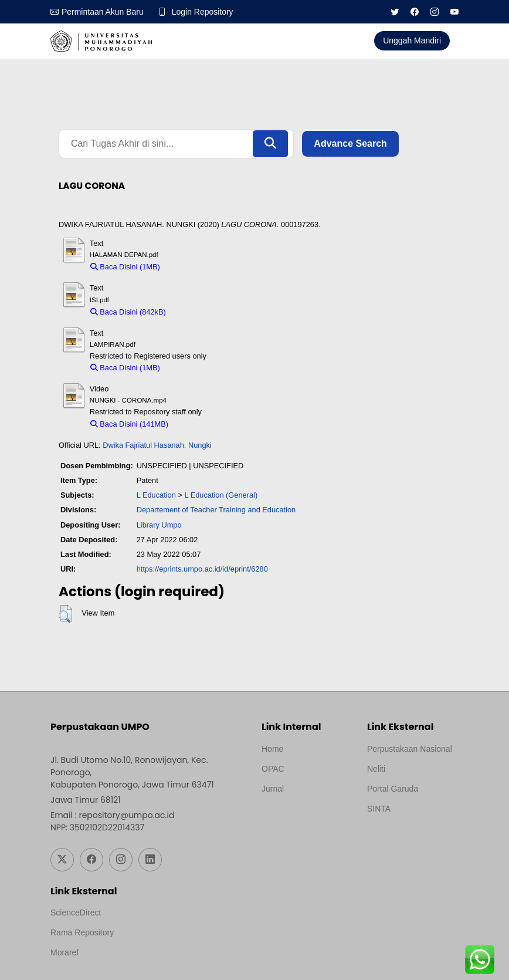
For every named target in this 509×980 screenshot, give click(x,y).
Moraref (65, 952)
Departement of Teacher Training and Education (216, 510)
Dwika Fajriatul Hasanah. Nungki (157, 445)
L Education (156, 495)
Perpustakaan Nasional (410, 749)
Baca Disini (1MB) (125, 267)
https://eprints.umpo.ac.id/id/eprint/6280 (202, 569)
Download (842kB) (202, 312)
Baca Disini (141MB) (129, 424)
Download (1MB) (193, 267)
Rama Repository (82, 932)
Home (272, 749)
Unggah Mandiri (412, 40)
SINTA (379, 809)
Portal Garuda (393, 789)
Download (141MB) (206, 424)
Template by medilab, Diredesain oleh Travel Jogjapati (302, 817)
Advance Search (350, 143)
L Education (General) (221, 495)
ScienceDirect (76, 913)
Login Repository (203, 12)
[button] (65, 614)
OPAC (273, 769)
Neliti (376, 769)
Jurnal (273, 789)
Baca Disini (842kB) (128, 312)
